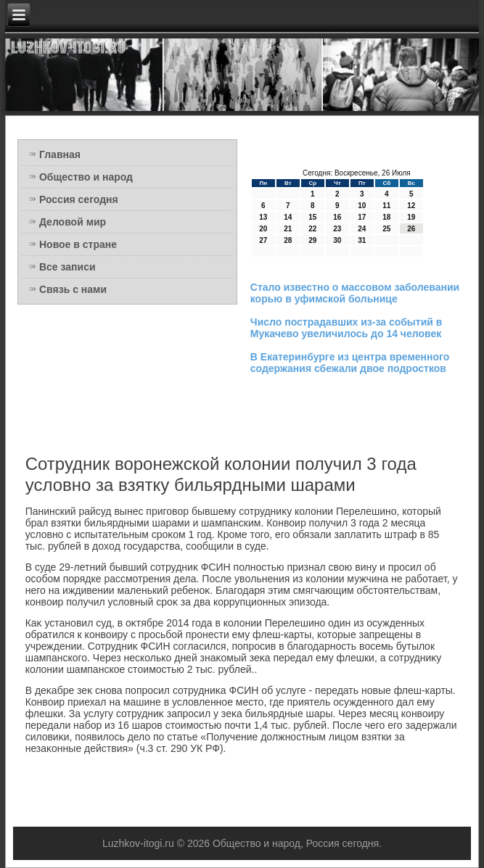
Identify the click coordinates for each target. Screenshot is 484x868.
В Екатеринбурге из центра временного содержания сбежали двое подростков (350, 363)
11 (386, 206)
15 (312, 217)
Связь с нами (73, 289)
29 (312, 240)
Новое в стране (78, 244)
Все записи (67, 267)
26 (411, 229)
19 (411, 217)
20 (263, 229)
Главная (60, 154)
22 (312, 229)
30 (337, 240)
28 (288, 240)
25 (386, 229)
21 (288, 229)
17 (362, 217)
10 (362, 206)
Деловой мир (73, 222)
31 (362, 240)
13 (263, 217)
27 (263, 240)
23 (337, 229)
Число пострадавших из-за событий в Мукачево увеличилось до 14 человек (346, 328)
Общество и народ (86, 177)
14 (288, 217)
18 (386, 217)
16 (337, 217)
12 (411, 206)
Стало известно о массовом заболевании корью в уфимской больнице (355, 293)
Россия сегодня (79, 199)
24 (362, 229)
